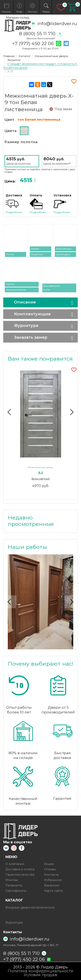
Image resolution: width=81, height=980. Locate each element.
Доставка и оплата (20, 869)
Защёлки (37, 254)
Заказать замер (31, 337)
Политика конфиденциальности (40, 971)
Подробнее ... (15, 212)
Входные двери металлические (30, 907)
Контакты (51, 875)
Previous (10, 412)
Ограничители (16, 290)
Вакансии (52, 885)
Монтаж (12, 880)
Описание (25, 302)
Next (71, 412)
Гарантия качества (20, 875)
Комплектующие (32, 314)
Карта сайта (53, 891)
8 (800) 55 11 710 (37, 34)
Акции (49, 864)
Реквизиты (14, 885)
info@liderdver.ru (57, 24)
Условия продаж (41, 975)
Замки (35, 249)
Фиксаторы (64, 249)
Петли (10, 284)
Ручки (10, 254)
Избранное (53, 880)
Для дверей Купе (52, 288)
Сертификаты (16, 891)
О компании (15, 864)
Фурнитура (26, 326)
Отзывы (50, 869)
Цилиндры (63, 254)
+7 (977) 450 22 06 (33, 44)
